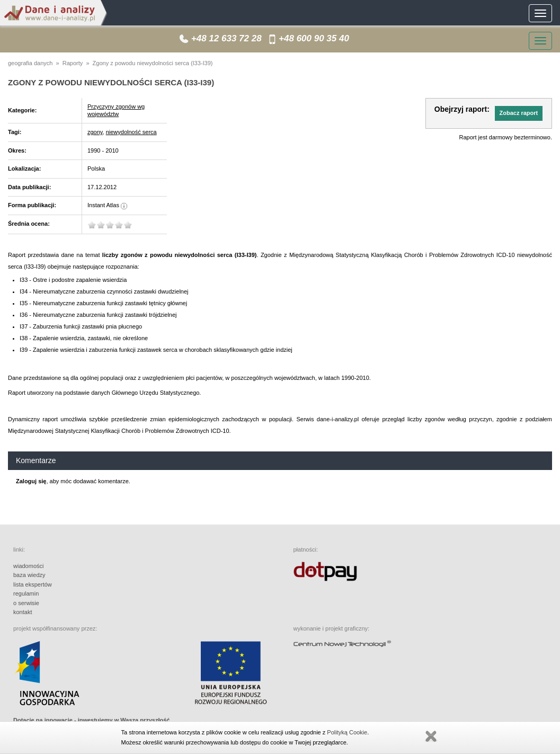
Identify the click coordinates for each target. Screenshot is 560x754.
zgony (95, 132)
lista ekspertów (33, 584)
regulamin (26, 593)
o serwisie (26, 603)
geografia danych (30, 63)
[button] (519, 113)
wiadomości (28, 566)
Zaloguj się (31, 481)
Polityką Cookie (347, 732)
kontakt (23, 612)
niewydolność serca (131, 132)
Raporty (73, 63)
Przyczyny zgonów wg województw (116, 110)
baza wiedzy (29, 575)
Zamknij (431, 737)
